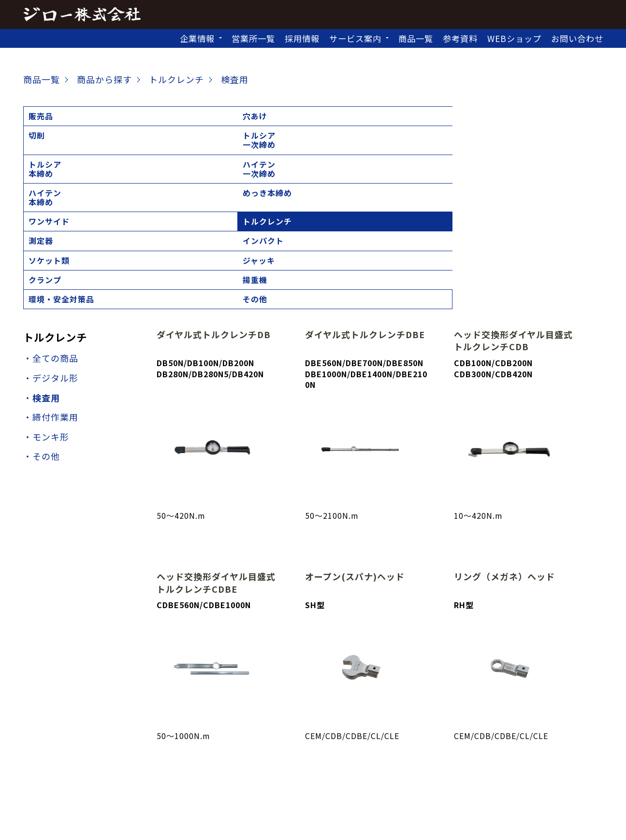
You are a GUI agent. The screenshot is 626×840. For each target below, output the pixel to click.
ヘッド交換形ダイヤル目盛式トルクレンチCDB (513, 196)
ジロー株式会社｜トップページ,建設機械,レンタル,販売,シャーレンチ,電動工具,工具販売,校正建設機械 (82, 14)
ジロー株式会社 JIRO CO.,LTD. (302, 825)
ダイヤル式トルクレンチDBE (365, 190)
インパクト (178, 144)
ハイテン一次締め (366, 121)
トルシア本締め (302, 121)
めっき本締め (504, 116)
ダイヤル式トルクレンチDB (214, 190)
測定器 (105, 144)
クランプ (366, 144)
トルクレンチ (53, 144)
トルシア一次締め (238, 121)
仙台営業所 (288, 766)
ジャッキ (302, 144)
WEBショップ (514, 38)
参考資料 (460, 38)
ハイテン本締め (431, 121)
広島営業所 (288, 779)
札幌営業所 (187, 766)
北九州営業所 (343, 779)
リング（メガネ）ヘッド (504, 432)
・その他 (42, 311)
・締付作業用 (51, 272)
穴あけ (105, 116)
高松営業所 (238, 779)
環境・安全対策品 (504, 149)
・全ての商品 (51, 213)
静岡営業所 (500, 766)
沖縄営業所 (449, 779)
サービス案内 (355, 38)
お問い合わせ (577, 38)
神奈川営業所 (445, 766)
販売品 (41, 116)
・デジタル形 (51, 233)
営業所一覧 (253, 38)
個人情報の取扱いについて (313, 811)
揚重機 (427, 144)
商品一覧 (416, 38)
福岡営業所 (398, 779)
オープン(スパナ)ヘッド (355, 432)
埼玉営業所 (339, 766)
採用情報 (302, 38)
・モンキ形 (46, 291)
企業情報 (197, 38)
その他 (556, 144)
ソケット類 (242, 144)
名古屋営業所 (554, 766)
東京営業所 (390, 766)
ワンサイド (564, 116)
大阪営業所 (187, 779)
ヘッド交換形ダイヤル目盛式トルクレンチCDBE (216, 438)
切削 (165, 116)
